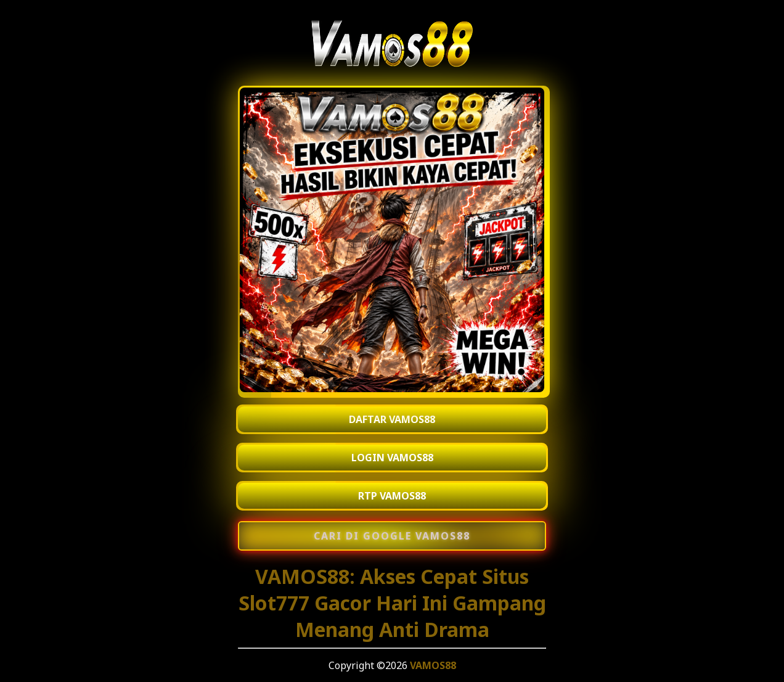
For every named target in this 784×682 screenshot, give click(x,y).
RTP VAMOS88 (392, 496)
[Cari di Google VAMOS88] (392, 536)
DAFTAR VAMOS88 (392, 419)
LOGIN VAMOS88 (392, 458)
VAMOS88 (433, 665)
